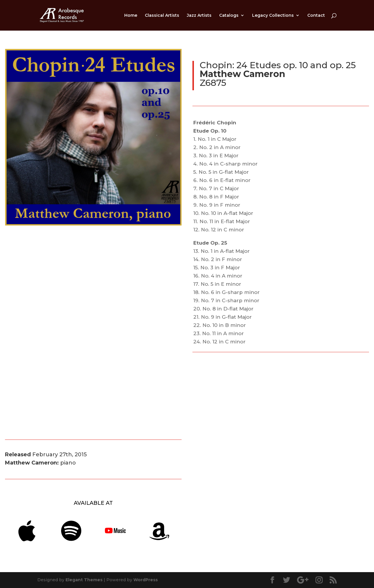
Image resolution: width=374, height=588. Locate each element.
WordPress (146, 580)
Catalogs (229, 16)
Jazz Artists (199, 16)
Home (131, 16)
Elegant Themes (84, 580)
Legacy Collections (273, 16)
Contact (316, 16)
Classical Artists (162, 16)
